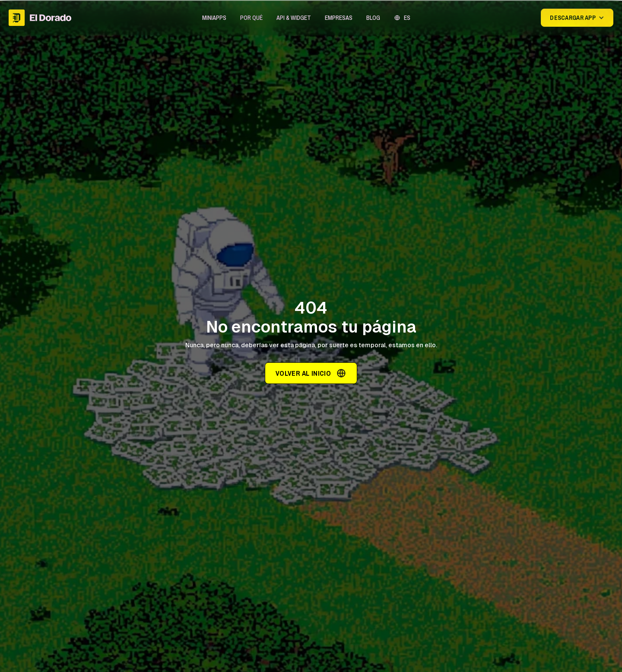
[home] (40, 17)
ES (407, 18)
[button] (214, 18)
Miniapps (214, 18)
